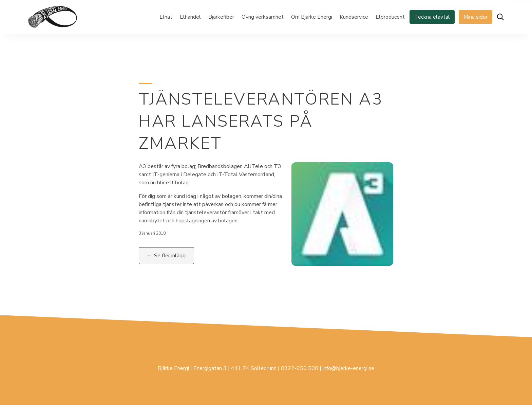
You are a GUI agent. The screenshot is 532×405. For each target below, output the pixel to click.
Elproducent (390, 17)
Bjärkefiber (221, 17)
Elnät (166, 17)
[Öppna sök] (500, 17)
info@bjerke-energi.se (348, 368)
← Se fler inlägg (166, 256)
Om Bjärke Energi (312, 17)
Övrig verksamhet (263, 17)
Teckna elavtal (432, 17)
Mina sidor (476, 17)
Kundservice (354, 17)
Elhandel (190, 17)
